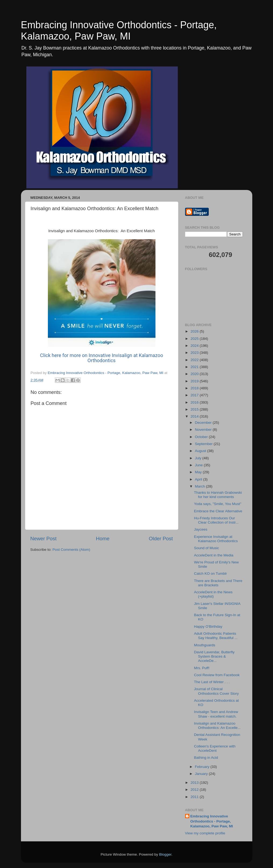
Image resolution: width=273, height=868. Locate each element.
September (204, 444)
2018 (195, 388)
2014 (195, 416)
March (201, 486)
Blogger (165, 854)
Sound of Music (206, 548)
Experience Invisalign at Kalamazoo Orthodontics (216, 539)
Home (103, 539)
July (199, 458)
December (204, 423)
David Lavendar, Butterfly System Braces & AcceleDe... (214, 656)
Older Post (161, 539)
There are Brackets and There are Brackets (218, 583)
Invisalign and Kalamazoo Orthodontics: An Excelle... (217, 726)
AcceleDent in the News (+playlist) (213, 594)
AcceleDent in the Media (214, 555)
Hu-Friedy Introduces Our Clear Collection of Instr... (216, 520)
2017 (195, 395)
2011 (195, 797)
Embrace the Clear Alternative (218, 511)
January (202, 774)
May (199, 472)
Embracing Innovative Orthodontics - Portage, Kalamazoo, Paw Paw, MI (119, 31)
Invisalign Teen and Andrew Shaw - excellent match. (216, 714)
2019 (195, 381)
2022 (195, 360)
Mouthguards (205, 645)
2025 (195, 339)
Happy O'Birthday (208, 627)
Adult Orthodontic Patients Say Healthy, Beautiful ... (216, 636)
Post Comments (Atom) (71, 550)
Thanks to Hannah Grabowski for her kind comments (218, 495)
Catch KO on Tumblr (210, 574)
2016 (195, 402)
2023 (195, 353)
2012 (195, 790)
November (204, 430)
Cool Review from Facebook (217, 675)
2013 (195, 783)
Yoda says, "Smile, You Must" (218, 504)
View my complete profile (205, 833)
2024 (195, 346)
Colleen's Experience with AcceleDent (215, 748)
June (199, 465)
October (202, 437)
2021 (195, 367)
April (199, 479)
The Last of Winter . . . (212, 682)
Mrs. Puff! (202, 668)
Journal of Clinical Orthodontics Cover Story (216, 691)
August (201, 451)
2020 (195, 374)
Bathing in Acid (206, 758)
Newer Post (44, 539)
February (203, 767)
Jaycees (201, 529)
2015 (195, 409)
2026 (195, 331)
